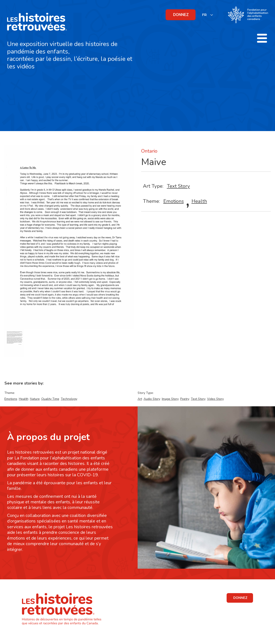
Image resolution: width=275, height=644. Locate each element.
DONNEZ (181, 15)
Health (199, 201)
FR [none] (204, 15)
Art (140, 399)
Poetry (185, 399)
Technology (69, 399)
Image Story (170, 399)
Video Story (215, 399)
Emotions (174, 201)
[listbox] (208, 15)
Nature (35, 399)
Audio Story (152, 399)
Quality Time (50, 399)
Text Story (178, 186)
